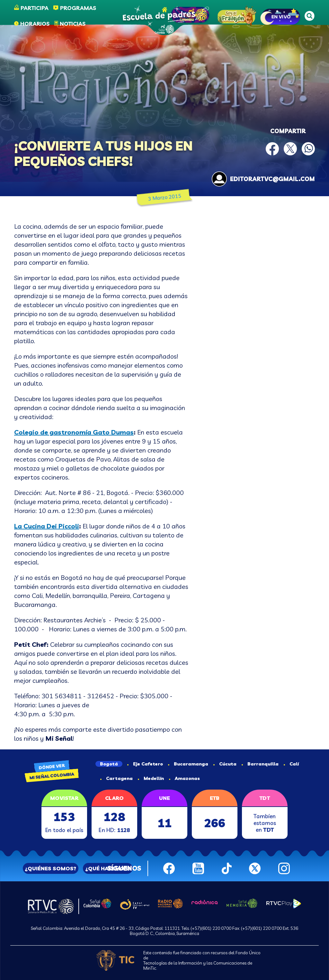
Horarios (35, 24)
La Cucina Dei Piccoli (47, 526)
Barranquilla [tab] (260, 764)
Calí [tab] (291, 764)
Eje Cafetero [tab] (145, 764)
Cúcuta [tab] (225, 764)
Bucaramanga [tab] (188, 764)
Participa (35, 8)
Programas (78, 8)
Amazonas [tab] (184, 778)
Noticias (73, 24)
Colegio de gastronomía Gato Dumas (74, 432)
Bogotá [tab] (109, 764)
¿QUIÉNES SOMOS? (50, 868)
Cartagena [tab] (116, 778)
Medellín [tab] (151, 778)
